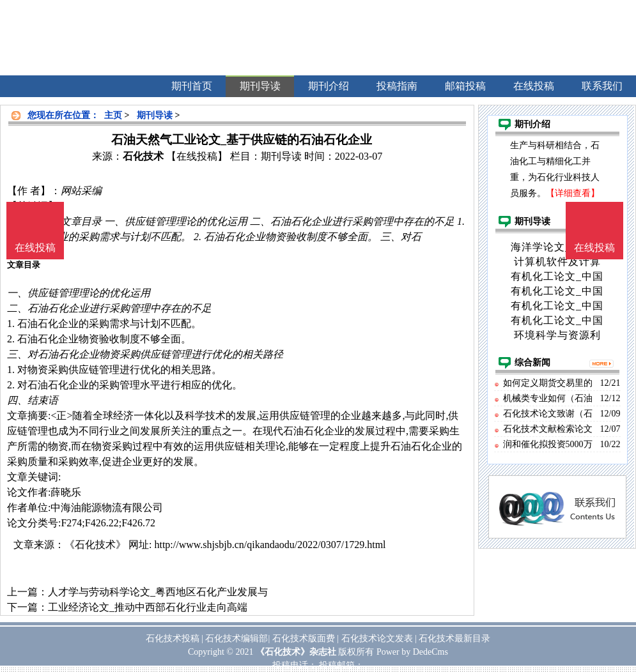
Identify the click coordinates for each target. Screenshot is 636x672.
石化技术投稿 (173, 638)
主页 (113, 115)
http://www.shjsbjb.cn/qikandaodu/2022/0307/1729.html (270, 545)
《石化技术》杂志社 (296, 652)
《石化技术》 (95, 545)
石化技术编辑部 (237, 638)
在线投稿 (594, 248)
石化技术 (143, 156)
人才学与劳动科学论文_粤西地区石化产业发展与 (158, 592)
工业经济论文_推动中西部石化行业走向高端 (148, 607)
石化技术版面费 (304, 638)
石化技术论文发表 (377, 638)
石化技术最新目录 (454, 638)
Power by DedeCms (412, 652)
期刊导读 (155, 115)
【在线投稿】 (197, 156)
